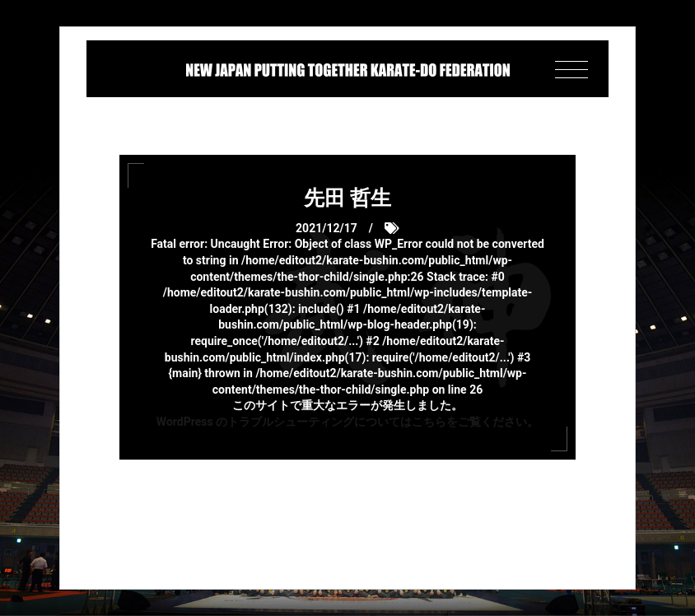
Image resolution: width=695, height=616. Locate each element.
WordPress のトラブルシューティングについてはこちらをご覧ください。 (347, 422)
